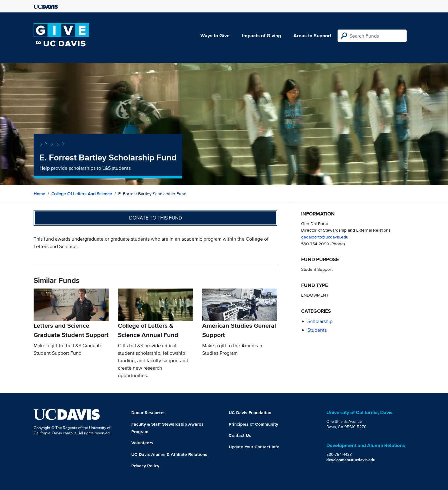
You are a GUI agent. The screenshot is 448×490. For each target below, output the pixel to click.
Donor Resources (148, 413)
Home (39, 194)
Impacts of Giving (261, 36)
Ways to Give (215, 36)
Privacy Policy (145, 466)
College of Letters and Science (82, 194)
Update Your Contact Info (254, 447)
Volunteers (142, 443)
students (317, 330)
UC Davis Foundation (250, 413)
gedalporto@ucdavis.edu (325, 237)
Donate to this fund (156, 218)
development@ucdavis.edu (351, 460)
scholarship (320, 321)
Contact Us (240, 435)
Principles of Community (253, 424)
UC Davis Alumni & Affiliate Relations (169, 454)
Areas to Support (312, 36)
